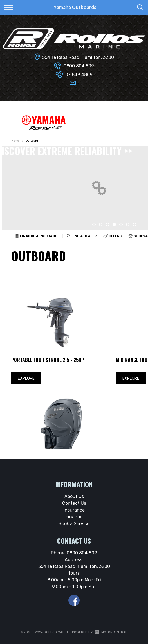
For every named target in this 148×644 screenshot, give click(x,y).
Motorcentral (111, 632)
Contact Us (74, 503)
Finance (74, 517)
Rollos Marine (57, 632)
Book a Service (74, 524)
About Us (74, 496)
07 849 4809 (79, 75)
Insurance (74, 510)
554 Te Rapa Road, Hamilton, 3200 (78, 57)
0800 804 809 (79, 66)
